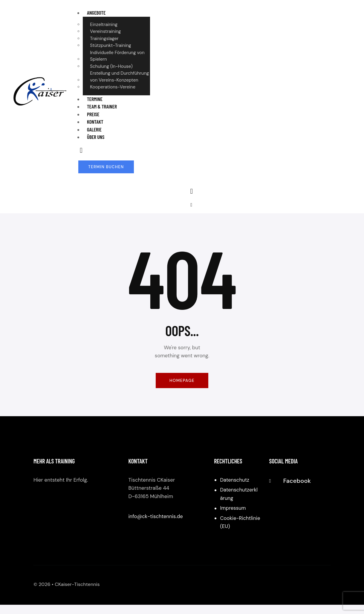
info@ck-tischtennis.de (156, 517)
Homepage (182, 381)
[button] (191, 205)
